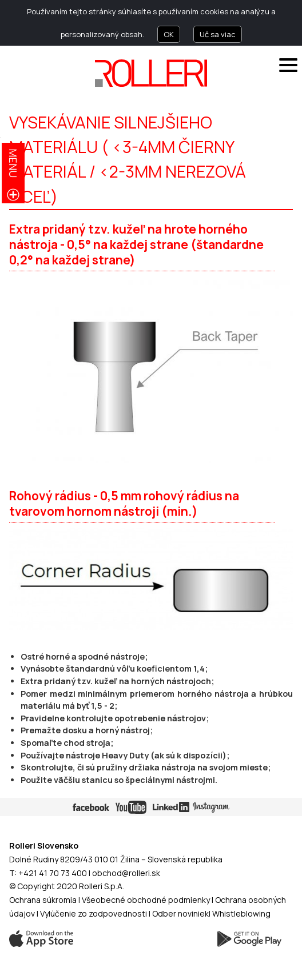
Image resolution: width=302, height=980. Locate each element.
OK (169, 34)
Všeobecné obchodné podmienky (146, 900)
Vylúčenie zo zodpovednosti (94, 913)
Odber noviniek (180, 913)
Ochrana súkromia (43, 900)
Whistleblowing (241, 913)
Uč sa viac (218, 34)
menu (13, 163)
